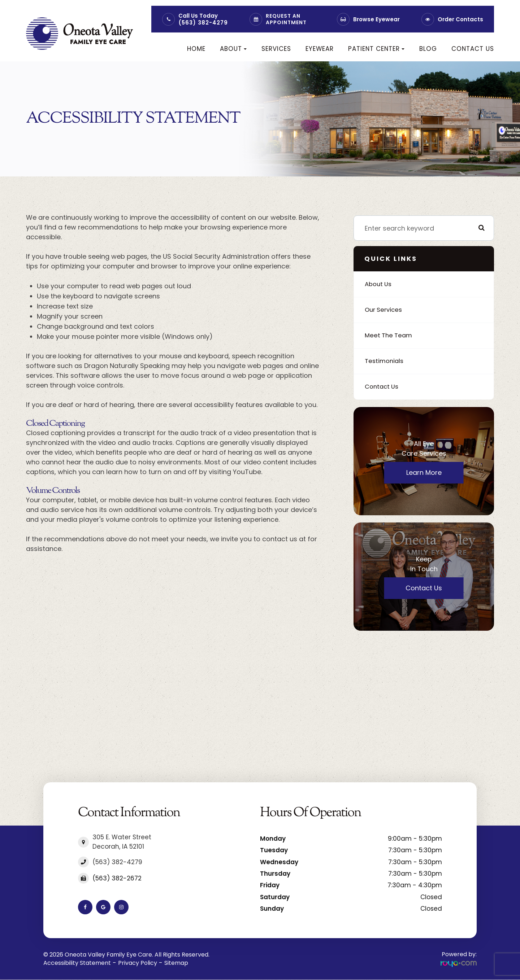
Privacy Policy (138, 963)
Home (196, 49)
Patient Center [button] (376, 49)
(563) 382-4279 (203, 23)
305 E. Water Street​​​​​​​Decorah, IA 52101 (122, 842)
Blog (428, 49)
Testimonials (385, 361)
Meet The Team (390, 335)
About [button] (233, 49)
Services (276, 49)
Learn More (424, 472)
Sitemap (176, 963)
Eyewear (320, 49)
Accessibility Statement (77, 963)
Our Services (385, 310)
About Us (379, 284)
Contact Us (473, 49)
